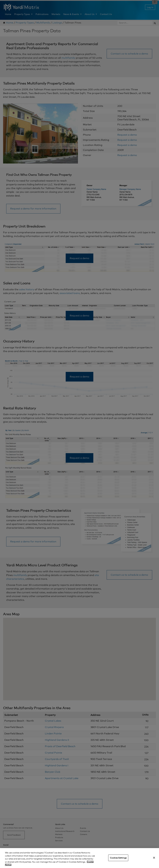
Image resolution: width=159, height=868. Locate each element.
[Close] (154, 858)
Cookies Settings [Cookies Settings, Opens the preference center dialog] (118, 858)
